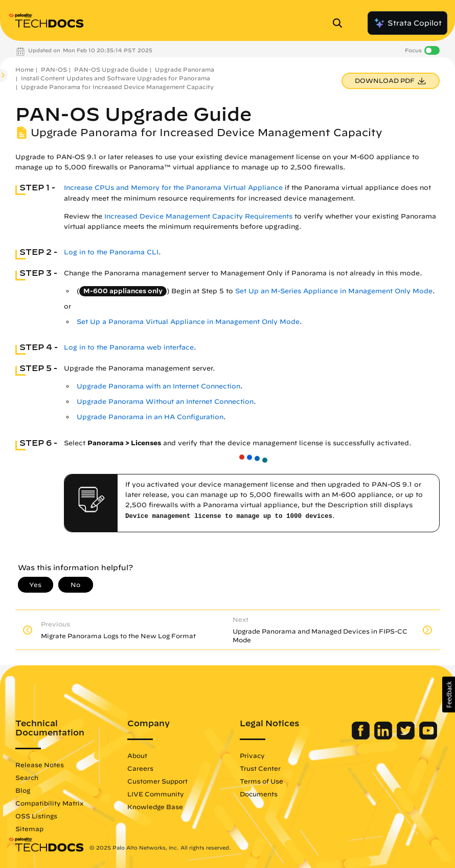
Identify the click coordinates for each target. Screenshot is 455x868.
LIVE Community (156, 794)
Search (27, 777)
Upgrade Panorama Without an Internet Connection (165, 402)
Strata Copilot (407, 23)
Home (25, 69)
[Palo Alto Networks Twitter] (407, 737)
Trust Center (260, 768)
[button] (449, 695)
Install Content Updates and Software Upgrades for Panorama (116, 78)
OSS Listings (36, 816)
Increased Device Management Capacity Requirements (198, 216)
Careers (140, 768)
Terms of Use (261, 781)
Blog (23, 790)
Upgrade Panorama (185, 69)
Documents (259, 794)
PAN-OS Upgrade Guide (111, 69)
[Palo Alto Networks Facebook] (362, 737)
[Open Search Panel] (340, 23)
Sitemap (29, 829)
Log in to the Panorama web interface (129, 347)
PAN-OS (54, 69)
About (137, 755)
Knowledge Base (155, 807)
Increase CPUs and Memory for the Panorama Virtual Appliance (173, 188)
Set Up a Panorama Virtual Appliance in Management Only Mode (188, 322)
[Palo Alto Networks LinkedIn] (384, 737)
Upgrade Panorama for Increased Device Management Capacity (117, 87)
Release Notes (40, 765)
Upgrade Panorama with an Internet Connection (158, 386)
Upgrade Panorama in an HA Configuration (150, 417)
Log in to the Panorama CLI (111, 252)
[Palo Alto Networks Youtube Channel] (428, 737)
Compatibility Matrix (49, 803)
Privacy (252, 755)
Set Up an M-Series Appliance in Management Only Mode (334, 291)
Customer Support (157, 781)
